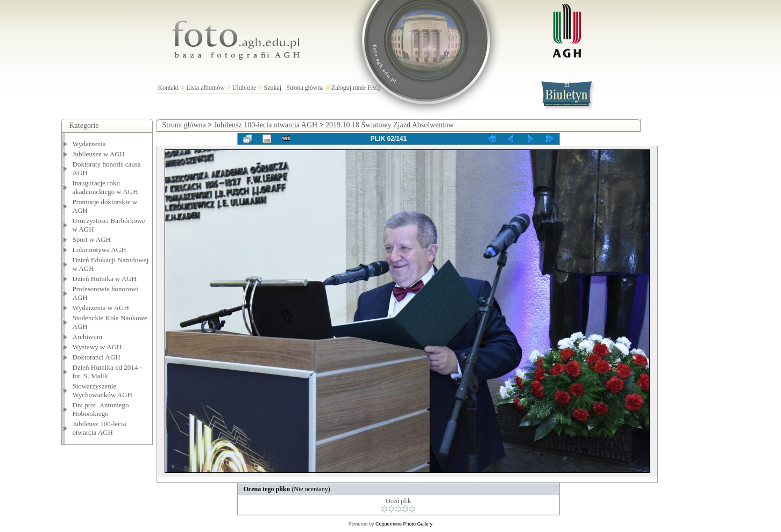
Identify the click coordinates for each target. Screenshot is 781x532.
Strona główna (305, 88)
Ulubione (244, 88)
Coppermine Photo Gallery (404, 524)
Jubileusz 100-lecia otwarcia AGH (100, 428)
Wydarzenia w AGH (101, 308)
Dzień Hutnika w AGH (105, 279)
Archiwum (88, 337)
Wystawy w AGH (97, 347)
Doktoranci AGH (97, 357)
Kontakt (169, 88)
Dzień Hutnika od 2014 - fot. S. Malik (107, 372)
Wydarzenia (89, 144)
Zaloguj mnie (349, 88)
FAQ (374, 88)
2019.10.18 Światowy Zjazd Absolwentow (389, 125)
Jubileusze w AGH (99, 154)
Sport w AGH (92, 239)
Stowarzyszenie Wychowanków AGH (103, 390)
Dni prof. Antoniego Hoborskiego (101, 409)
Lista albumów (205, 88)
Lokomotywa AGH (100, 250)
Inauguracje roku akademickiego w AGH (105, 187)
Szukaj (273, 88)
